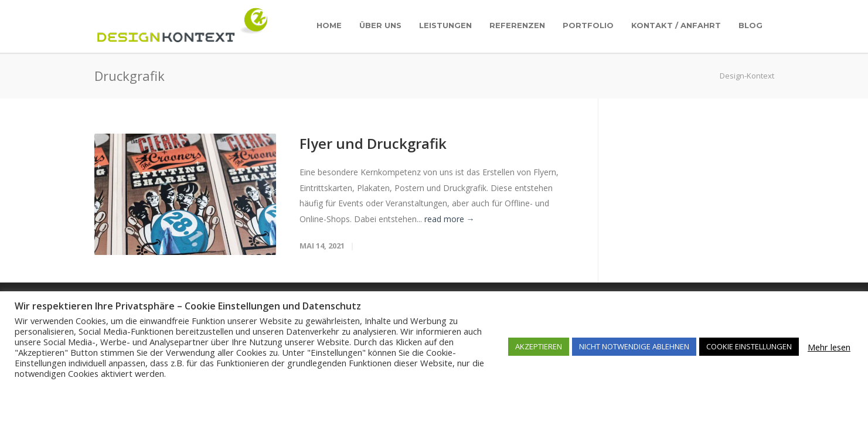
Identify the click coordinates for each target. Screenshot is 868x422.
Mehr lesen (829, 347)
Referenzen (517, 25)
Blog (750, 25)
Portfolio (588, 25)
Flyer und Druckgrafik (373, 143)
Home (329, 25)
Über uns (380, 25)
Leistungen (445, 25)
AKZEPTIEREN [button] (539, 346)
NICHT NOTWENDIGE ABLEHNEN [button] (634, 346)
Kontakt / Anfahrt (676, 25)
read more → (450, 219)
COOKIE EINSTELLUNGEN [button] (749, 346)
